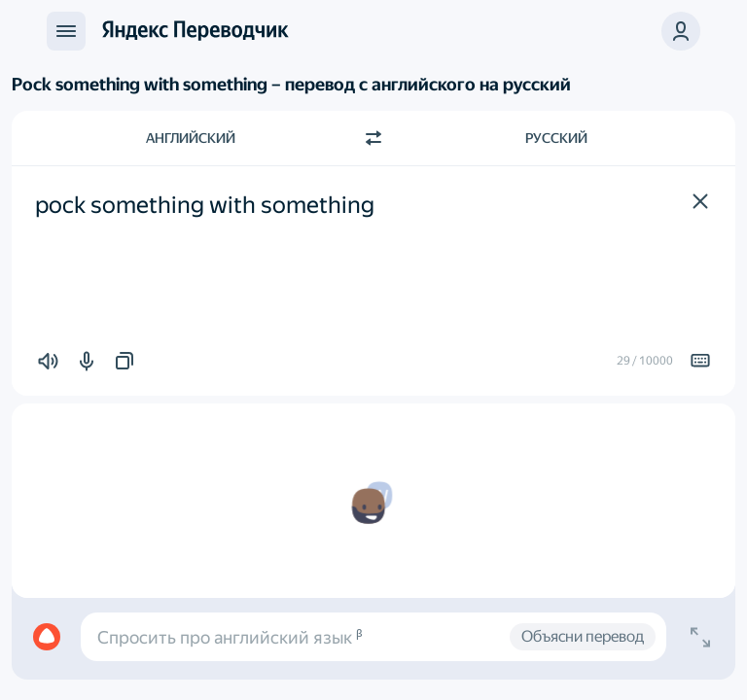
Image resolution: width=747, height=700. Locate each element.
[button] (700, 201)
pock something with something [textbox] (205, 205)
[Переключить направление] (373, 138)
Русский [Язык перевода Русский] (556, 138)
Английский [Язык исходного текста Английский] (191, 138)
